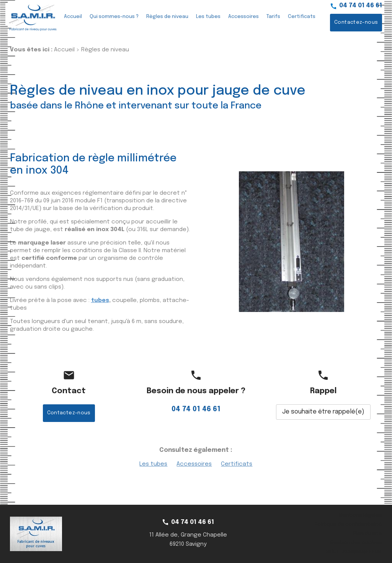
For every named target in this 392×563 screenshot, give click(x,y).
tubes (100, 300)
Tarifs (273, 17)
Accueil (73, 17)
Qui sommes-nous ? (114, 17)
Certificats (302, 17)
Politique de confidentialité (348, 524)
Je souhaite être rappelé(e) (323, 412)
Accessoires (243, 17)
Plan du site (368, 534)
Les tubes (208, 17)
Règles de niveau (167, 17)
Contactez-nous (356, 22)
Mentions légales (360, 515)
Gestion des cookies (356, 543)
